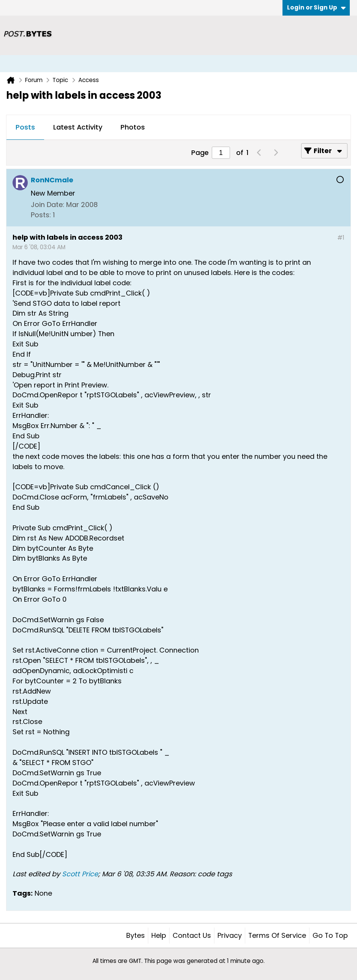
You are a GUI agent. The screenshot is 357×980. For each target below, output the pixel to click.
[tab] (25, 128)
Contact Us (192, 935)
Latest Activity (78, 127)
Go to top (330, 935)
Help (159, 935)
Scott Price (80, 874)
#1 (341, 238)
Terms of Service (277, 935)
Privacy (230, 935)
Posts (25, 127)
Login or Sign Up (316, 7)
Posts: (41, 215)
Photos (133, 127)
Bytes (136, 935)
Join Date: (48, 205)
